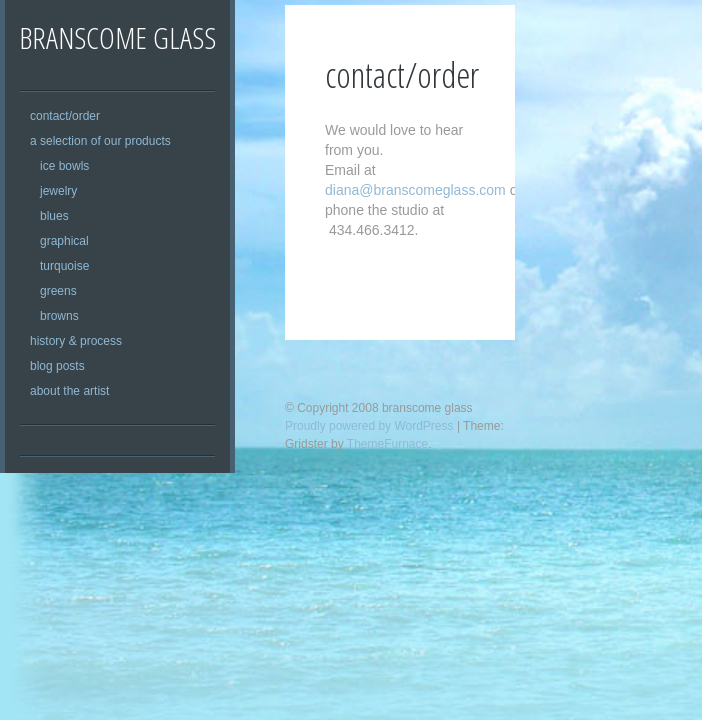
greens (58, 291)
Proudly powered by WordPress (369, 426)
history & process (76, 341)
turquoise (64, 266)
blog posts (57, 366)
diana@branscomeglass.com (415, 190)
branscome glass (117, 37)
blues (54, 216)
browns (59, 316)
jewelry (58, 191)
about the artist (69, 391)
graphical (64, 241)
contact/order (65, 116)
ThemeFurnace (387, 444)
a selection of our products (100, 141)
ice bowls (64, 166)
